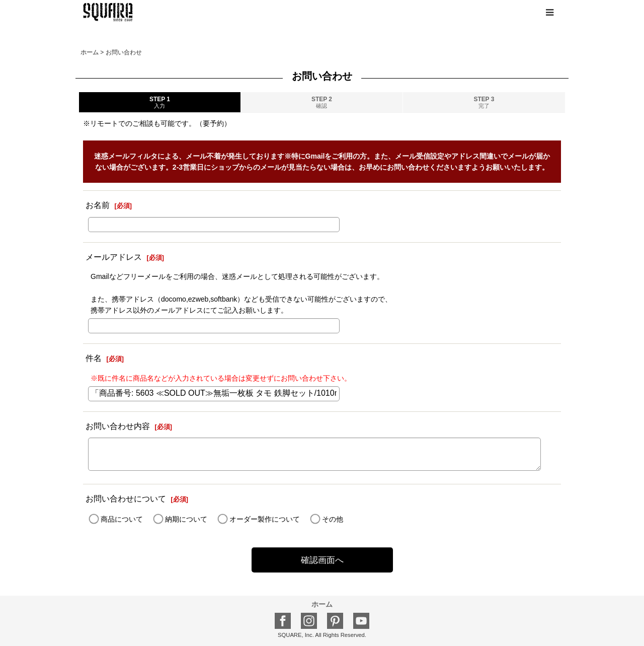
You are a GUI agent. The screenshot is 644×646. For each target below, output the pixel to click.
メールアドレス (114, 257)
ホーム (322, 604)
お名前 (98, 205)
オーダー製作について (265, 519)
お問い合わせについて (126, 498)
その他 (333, 519)
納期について (186, 519)
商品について (122, 519)
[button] (549, 13)
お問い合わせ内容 (118, 426)
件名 (94, 358)
